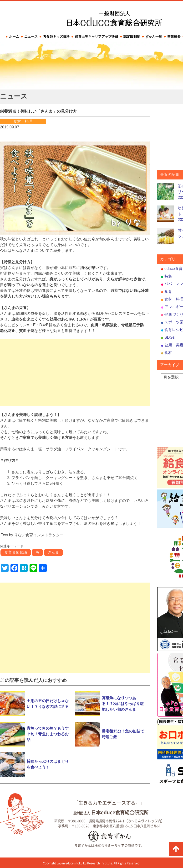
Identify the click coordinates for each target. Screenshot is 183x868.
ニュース (31, 37)
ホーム (14, 37)
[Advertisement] (75, 373)
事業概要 (174, 37)
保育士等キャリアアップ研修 (97, 37)
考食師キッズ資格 (56, 37)
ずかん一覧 (154, 37)
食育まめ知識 (16, 552)
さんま (53, 552)
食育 (168, 292)
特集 (168, 276)
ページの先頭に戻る (176, 849)
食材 (168, 353)
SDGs (170, 337)
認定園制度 (132, 37)
